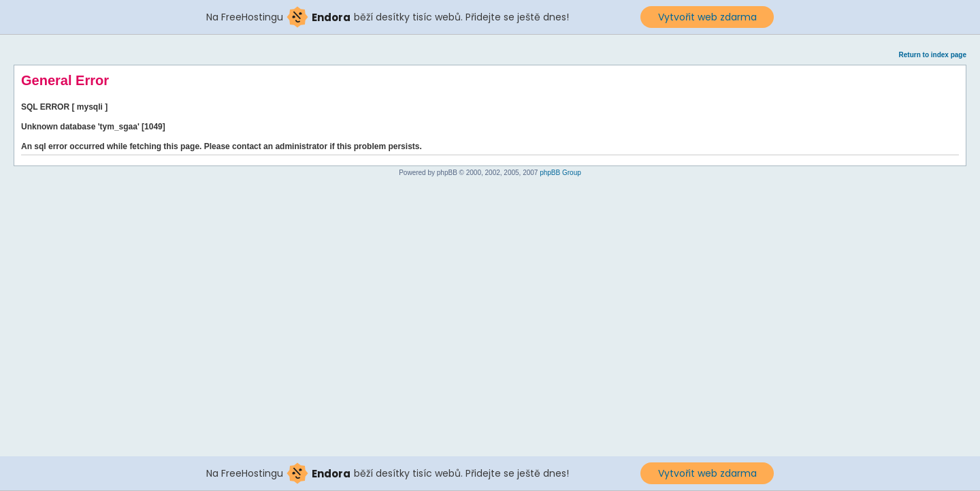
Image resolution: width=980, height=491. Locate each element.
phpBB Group (560, 173)
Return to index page (933, 55)
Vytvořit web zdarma (707, 17)
